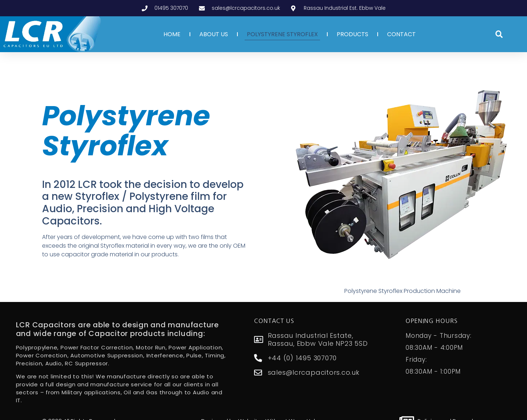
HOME (172, 34)
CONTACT (401, 34)
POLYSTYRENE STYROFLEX (282, 34)
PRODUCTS (352, 34)
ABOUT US (214, 34)
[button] (499, 34)
